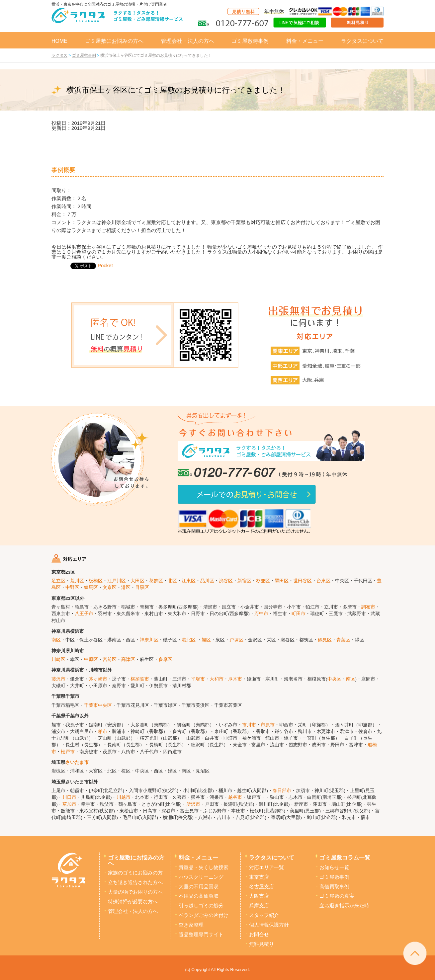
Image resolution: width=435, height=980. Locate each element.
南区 (56, 640)
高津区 (128, 659)
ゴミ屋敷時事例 (250, 41)
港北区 (189, 640)
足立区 (58, 581)
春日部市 (282, 791)
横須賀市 (140, 679)
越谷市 (235, 797)
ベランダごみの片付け (204, 915)
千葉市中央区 (98, 705)
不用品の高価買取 (199, 896)
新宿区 (244, 581)
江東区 (189, 581)
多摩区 (165, 659)
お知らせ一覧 (334, 867)
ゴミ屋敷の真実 (337, 896)
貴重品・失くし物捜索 (204, 867)
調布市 (368, 607)
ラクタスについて (362, 41)
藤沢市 (58, 679)
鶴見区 (325, 640)
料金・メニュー (305, 41)
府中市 (261, 614)
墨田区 (282, 581)
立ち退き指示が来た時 (344, 906)
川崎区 (58, 659)
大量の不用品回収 (199, 887)
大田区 (137, 581)
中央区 (334, 679)
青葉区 (343, 640)
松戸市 (68, 752)
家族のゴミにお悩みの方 (135, 873)
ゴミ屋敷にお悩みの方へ (114, 41)
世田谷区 (303, 581)
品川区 (207, 581)
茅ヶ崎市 (98, 679)
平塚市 (198, 679)
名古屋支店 (261, 887)
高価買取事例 (334, 887)
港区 (126, 587)
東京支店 (259, 877)
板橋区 (96, 581)
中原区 (91, 659)
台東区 (323, 581)
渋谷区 (226, 581)
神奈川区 (149, 640)
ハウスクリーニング (201, 877)
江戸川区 (117, 581)
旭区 (206, 640)
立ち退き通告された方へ (135, 882)
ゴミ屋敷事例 (334, 877)
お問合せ (259, 935)
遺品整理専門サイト (201, 935)
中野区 (72, 587)
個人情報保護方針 (269, 925)
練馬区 (91, 587)
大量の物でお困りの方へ (135, 892)
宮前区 (110, 659)
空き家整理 (191, 925)
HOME (59, 41)
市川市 (249, 725)
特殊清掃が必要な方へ (133, 902)
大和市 (217, 679)
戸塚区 (236, 640)
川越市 (124, 797)
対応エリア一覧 (266, 867)
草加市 (69, 804)
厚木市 (235, 679)
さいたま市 (77, 762)
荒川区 (77, 581)
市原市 (268, 725)
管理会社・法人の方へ (188, 41)
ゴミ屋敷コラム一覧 (345, 857)
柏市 (103, 732)
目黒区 (142, 587)
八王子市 (84, 614)
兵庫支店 (259, 906)
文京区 (110, 587)
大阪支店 (259, 896)
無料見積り (261, 944)
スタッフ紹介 (264, 915)
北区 (172, 581)
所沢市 (193, 804)
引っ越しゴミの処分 (201, 906)
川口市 (69, 797)
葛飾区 (156, 581)
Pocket (105, 265)
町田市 (299, 614)
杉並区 (263, 581)
